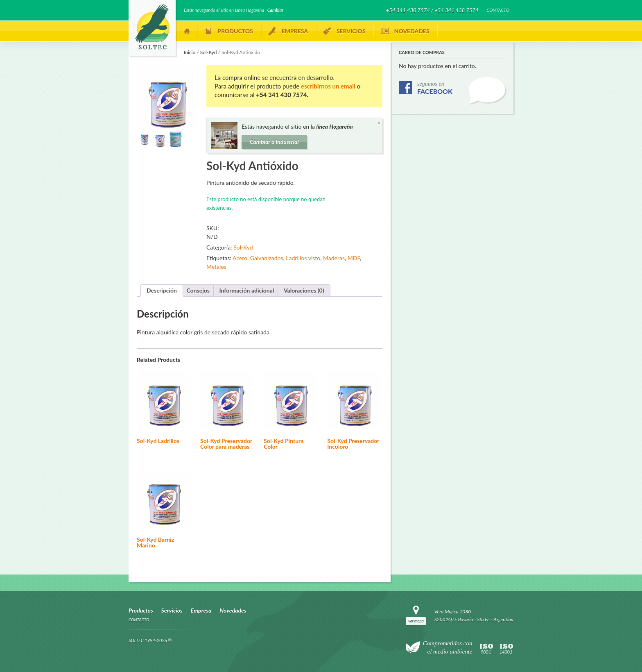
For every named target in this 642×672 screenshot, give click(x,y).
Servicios (351, 31)
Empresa (295, 31)
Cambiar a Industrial (274, 142)
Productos (235, 31)
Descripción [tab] (162, 290)
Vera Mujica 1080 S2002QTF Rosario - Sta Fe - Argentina (474, 615)
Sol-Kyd (209, 52)
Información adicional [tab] (247, 290)
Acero (240, 258)
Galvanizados (267, 258)
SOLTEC (152, 27)
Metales (216, 267)
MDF (354, 258)
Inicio (187, 31)
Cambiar (275, 10)
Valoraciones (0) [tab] (304, 290)
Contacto (498, 10)
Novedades (412, 31)
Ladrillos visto (303, 258)
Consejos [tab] (198, 290)
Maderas (334, 258)
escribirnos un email (328, 86)
